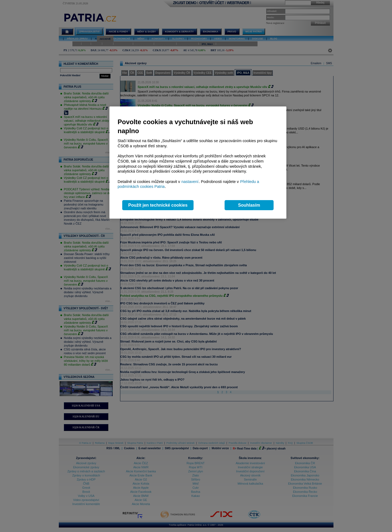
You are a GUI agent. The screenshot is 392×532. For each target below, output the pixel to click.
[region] (198, 163)
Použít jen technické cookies (158, 205)
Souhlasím (249, 205)
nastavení (190, 182)
